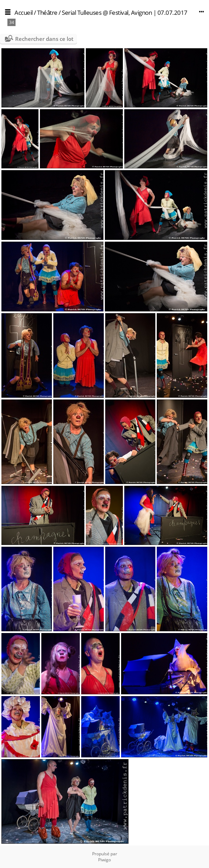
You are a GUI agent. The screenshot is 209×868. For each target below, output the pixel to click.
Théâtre (47, 13)
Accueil (24, 13)
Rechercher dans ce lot (44, 39)
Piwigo (104, 860)
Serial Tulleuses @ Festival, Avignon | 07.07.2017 (125, 13)
